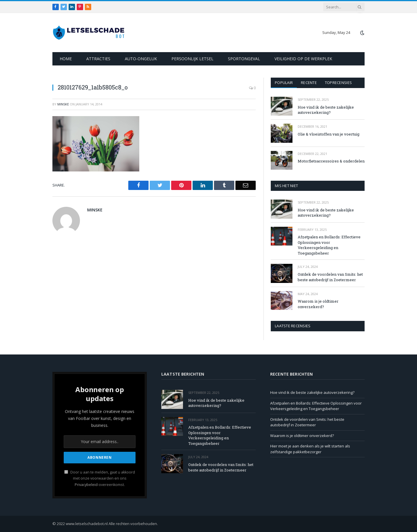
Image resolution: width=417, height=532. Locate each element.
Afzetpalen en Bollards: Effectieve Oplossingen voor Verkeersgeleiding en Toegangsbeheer (329, 245)
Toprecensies (338, 83)
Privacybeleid (86, 485)
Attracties (98, 59)
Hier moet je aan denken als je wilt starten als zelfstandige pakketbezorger (310, 449)
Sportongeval (244, 59)
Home (66, 59)
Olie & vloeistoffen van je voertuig (329, 134)
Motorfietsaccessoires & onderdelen (331, 161)
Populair (284, 83)
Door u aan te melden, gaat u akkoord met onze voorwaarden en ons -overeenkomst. (100, 478)
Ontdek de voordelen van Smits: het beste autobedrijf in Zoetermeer (330, 277)
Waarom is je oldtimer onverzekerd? (318, 304)
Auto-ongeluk (141, 59)
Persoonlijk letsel (192, 59)
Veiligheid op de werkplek (303, 59)
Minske (63, 104)
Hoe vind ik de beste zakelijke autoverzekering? (326, 110)
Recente (309, 83)
